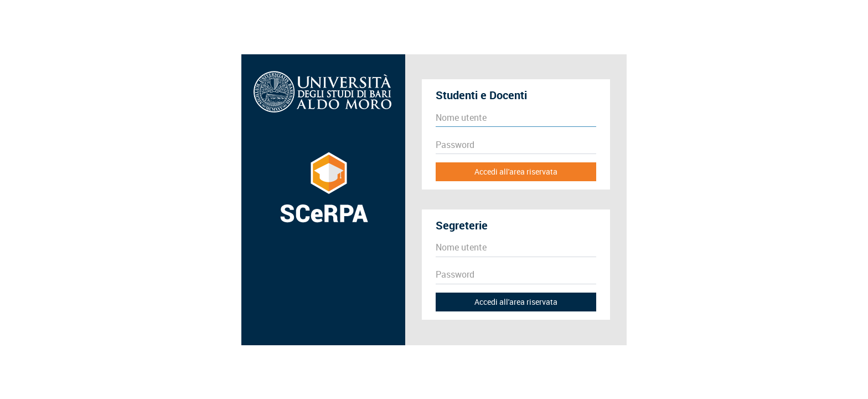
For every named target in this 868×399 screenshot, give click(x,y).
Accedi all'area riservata (516, 172)
